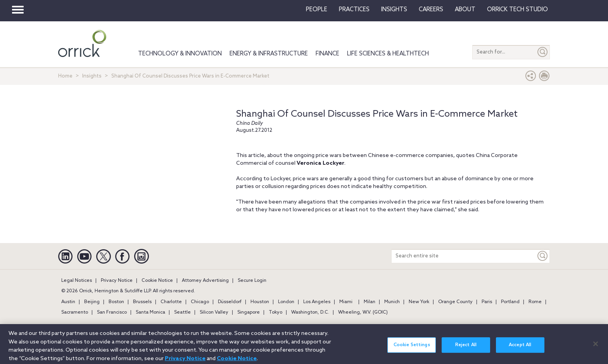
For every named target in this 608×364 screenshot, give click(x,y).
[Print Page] (544, 78)
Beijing (92, 302)
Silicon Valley (214, 312)
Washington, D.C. (310, 312)
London (286, 302)
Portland (510, 302)
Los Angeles (317, 302)
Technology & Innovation (180, 54)
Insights (92, 76)
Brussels (142, 302)
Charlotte (171, 302)
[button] (531, 78)
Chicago (200, 302)
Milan (370, 302)
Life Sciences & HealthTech (388, 54)
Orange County (455, 302)
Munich (392, 302)
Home (65, 76)
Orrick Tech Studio (517, 10)
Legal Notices (77, 281)
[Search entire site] (464, 256)
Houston (260, 302)
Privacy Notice (117, 281)
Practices (354, 10)
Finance (327, 54)
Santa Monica (150, 312)
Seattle (182, 312)
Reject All (466, 348)
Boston (116, 302)
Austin (68, 302)
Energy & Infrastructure (269, 54)
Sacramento (75, 312)
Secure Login (252, 281)
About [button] (465, 10)
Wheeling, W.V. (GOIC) (363, 312)
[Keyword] (543, 256)
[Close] (596, 347)
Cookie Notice (157, 281)
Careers (431, 10)
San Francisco (112, 312)
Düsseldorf (230, 302)
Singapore (249, 312)
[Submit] (543, 52)
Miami (346, 302)
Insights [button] (394, 10)
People (317, 10)
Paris (487, 302)
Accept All (520, 348)
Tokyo (275, 312)
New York (419, 302)
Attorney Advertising (205, 281)
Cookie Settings (412, 348)
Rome (535, 302)
